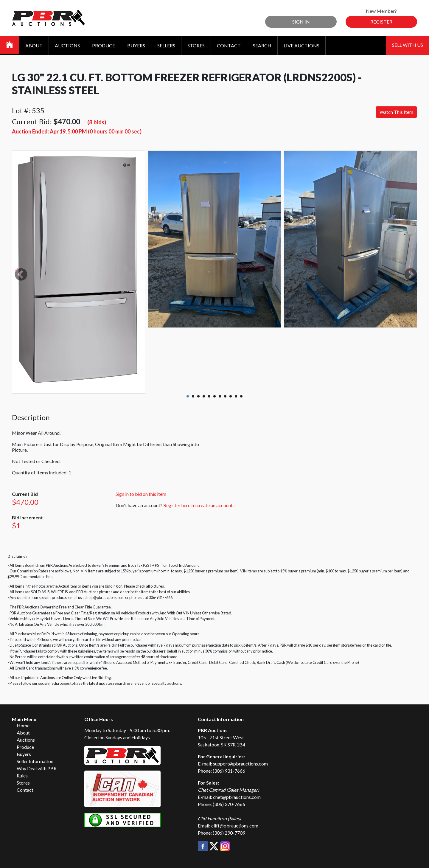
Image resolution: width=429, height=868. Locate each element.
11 (241, 396)
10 (236, 396)
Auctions (67, 45)
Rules (22, 775)
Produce (104, 45)
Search (262, 45)
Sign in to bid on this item (141, 494)
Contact (229, 45)
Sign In (301, 22)
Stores (196, 45)
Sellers (166, 45)
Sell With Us (408, 45)
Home (23, 725)
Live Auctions (301, 45)
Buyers (136, 45)
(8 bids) (97, 122)
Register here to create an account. (198, 505)
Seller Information (35, 761)
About (34, 45)
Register (381, 22)
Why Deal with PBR (37, 768)
